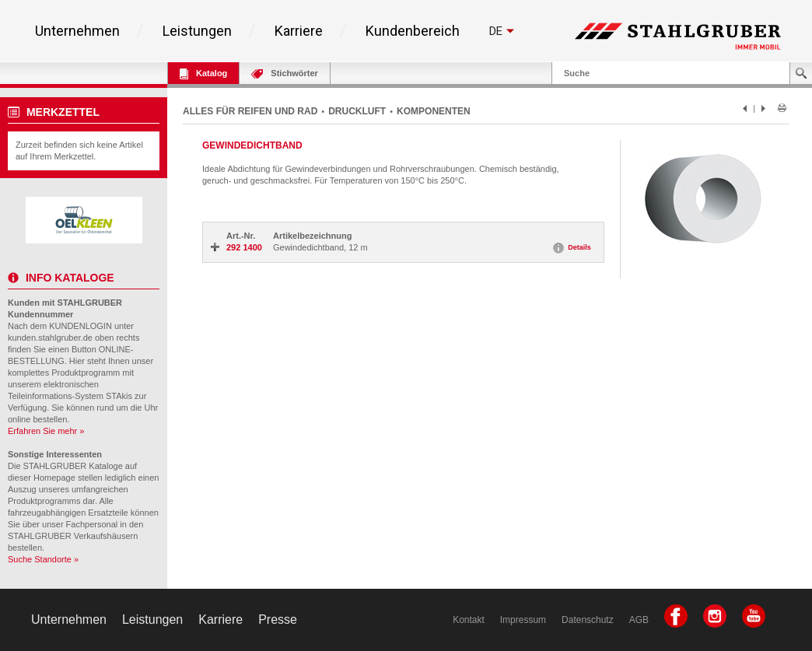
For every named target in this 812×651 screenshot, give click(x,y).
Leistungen (197, 31)
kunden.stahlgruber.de (50, 338)
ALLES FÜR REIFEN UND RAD (250, 111)
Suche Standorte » (43, 559)
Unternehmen (77, 31)
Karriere (299, 31)
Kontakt (469, 620)
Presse (278, 619)
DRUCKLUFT (357, 111)
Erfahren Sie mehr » (46, 431)
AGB (639, 620)
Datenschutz (588, 620)
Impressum (523, 620)
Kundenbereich (413, 31)
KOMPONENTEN (434, 111)
